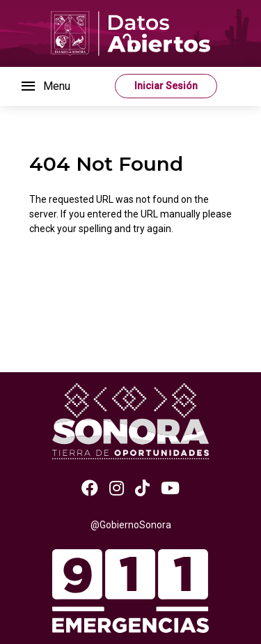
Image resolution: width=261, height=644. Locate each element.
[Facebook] (90, 489)
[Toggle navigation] (45, 87)
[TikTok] (142, 489)
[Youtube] (170, 489)
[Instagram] (117, 489)
